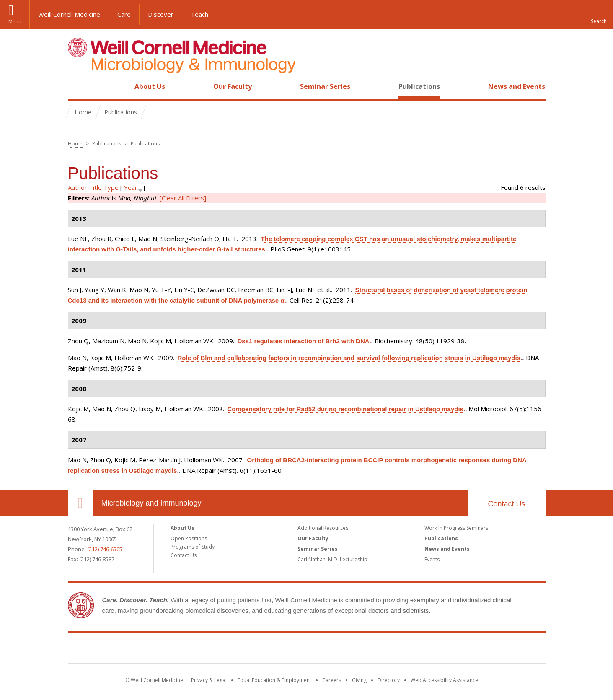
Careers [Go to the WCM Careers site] (332, 680)
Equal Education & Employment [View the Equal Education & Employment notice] (274, 680)
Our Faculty (233, 86)
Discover (161, 14)
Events (432, 559)
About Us (150, 86)
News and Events (517, 86)
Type (111, 187)
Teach (199, 14)
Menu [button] (15, 22)
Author (78, 187)
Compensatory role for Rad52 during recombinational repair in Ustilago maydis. (347, 409)
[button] (598, 15)
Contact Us (506, 504)
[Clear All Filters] (183, 198)
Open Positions (189, 538)
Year (131, 187)
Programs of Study (193, 547)
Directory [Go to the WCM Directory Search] (389, 680)
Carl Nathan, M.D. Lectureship (332, 559)
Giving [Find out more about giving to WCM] (359, 680)
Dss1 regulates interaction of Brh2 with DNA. (304, 341)
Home (77, 86)
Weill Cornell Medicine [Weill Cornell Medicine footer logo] (307, 650)
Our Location (80, 503)
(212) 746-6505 (105, 549)
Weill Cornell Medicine (69, 14)
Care (124, 14)
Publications (419, 86)
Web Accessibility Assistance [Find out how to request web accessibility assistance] (444, 680)
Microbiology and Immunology (151, 503)
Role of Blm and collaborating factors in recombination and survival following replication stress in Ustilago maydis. (350, 358)
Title (95, 187)
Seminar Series (325, 86)
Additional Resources (323, 528)
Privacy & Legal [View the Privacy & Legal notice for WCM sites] (209, 680)
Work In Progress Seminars (456, 528)
